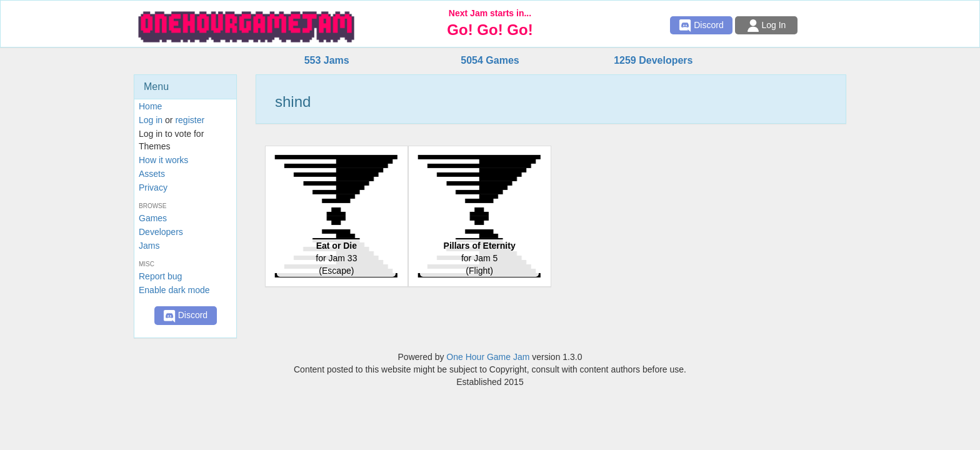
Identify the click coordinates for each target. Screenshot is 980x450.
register (190, 120)
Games (153, 218)
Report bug (160, 276)
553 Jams (327, 60)
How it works (163, 160)
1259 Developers (653, 60)
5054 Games (490, 60)
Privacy (153, 187)
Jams (149, 246)
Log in (151, 120)
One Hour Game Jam (488, 357)
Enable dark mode (174, 290)
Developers (161, 232)
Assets (152, 174)
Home (150, 106)
